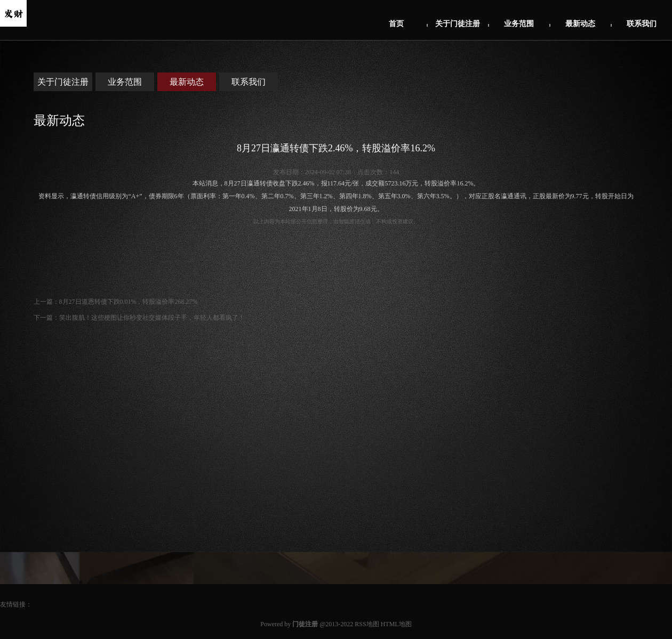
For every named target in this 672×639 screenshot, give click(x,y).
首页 (396, 24)
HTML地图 (396, 624)
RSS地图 (367, 624)
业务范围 (519, 24)
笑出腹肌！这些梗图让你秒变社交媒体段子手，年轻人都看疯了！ (152, 318)
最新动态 (580, 24)
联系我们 (642, 24)
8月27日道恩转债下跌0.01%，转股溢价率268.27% (129, 302)
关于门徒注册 (458, 24)
